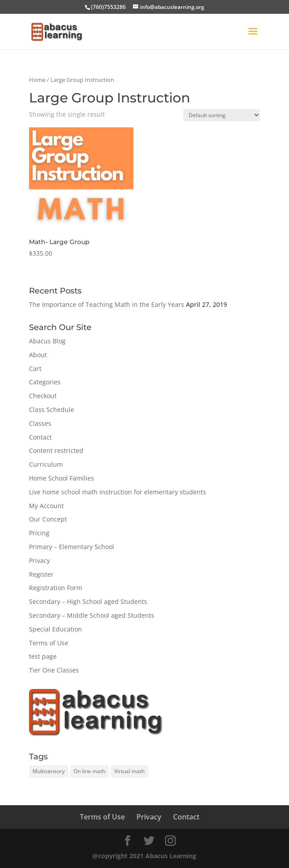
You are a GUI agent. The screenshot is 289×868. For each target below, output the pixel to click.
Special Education (56, 629)
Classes (40, 423)
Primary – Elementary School (72, 547)
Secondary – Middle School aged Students (92, 615)
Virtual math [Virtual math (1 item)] (129, 771)
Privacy (39, 560)
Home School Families (62, 478)
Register (41, 574)
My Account (46, 506)
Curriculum (46, 464)
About (38, 355)
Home (37, 80)
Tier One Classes (54, 670)
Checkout (43, 396)
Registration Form (56, 588)
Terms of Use (49, 643)
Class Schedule (52, 410)
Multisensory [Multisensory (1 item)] (49, 771)
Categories (45, 382)
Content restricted (56, 450)
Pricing (39, 533)
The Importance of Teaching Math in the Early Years (107, 304)
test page (43, 656)
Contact (40, 437)
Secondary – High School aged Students (88, 601)
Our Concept (48, 519)
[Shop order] (222, 115)
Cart (35, 369)
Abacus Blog (47, 341)
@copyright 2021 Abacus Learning (144, 856)
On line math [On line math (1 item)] (89, 771)
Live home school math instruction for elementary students (118, 492)
